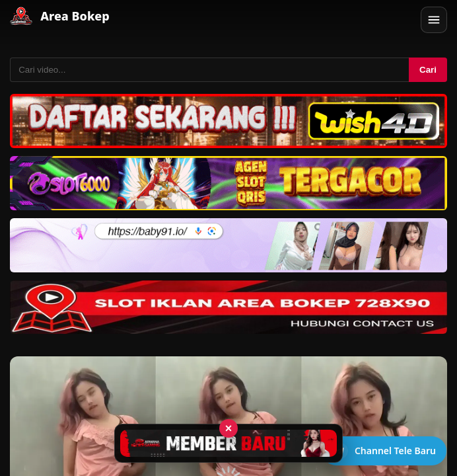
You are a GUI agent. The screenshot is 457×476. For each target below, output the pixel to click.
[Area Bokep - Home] (21, 16)
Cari (428, 70)
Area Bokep (75, 16)
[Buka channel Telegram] (384, 451)
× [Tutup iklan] (229, 428)
